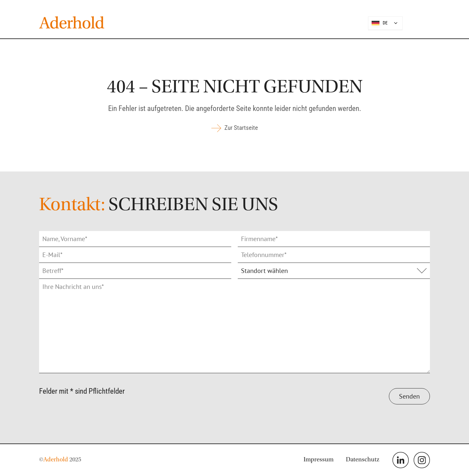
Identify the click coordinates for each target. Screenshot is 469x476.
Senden (409, 396)
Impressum (319, 460)
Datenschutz (363, 460)
